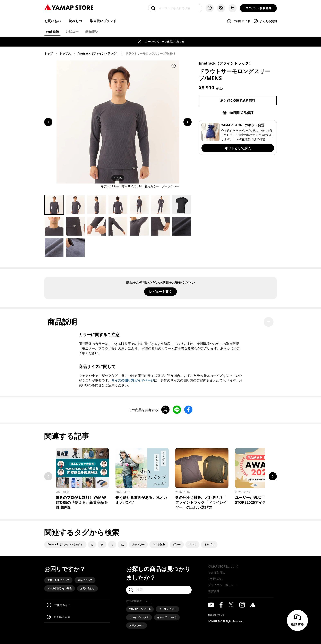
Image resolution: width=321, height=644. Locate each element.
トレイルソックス (139, 617)
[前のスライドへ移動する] (48, 122)
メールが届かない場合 (60, 588)
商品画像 (52, 31)
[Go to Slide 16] (75, 247)
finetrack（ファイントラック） (98, 53)
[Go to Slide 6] (160, 205)
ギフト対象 (159, 544)
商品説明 (92, 31)
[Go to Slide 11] (118, 226)
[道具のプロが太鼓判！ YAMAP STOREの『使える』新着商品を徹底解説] (82, 479)
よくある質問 (265, 21)
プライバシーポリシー (222, 585)
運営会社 (214, 591)
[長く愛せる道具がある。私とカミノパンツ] (142, 476)
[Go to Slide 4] (118, 205)
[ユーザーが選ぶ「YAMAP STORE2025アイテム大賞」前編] (262, 476)
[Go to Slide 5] (139, 205)
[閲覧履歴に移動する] (221, 8)
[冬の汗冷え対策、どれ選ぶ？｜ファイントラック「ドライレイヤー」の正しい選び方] (202, 479)
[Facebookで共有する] (188, 410)
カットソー (138, 544)
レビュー (72, 31)
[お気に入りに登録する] (174, 66)
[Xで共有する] (165, 410)
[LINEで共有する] (177, 410)
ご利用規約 (215, 579)
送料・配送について (58, 580)
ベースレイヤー (167, 609)
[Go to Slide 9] (75, 226)
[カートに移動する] (233, 8)
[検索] (159, 590)
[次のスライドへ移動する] (188, 122)
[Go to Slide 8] (54, 226)
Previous (48, 476)
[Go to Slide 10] (97, 226)
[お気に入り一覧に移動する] (210, 8)
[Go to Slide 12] (139, 226)
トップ (49, 53)
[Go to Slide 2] (75, 205)
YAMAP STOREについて (223, 566)
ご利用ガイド (238, 21)
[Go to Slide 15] (54, 247)
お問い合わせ (87, 588)
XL (123, 545)
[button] (118, 122)
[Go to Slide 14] (182, 226)
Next (273, 476)
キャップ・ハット (167, 617)
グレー (177, 544)
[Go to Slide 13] (160, 226)
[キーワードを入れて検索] (175, 8)
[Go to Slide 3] (97, 205)
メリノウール (137, 625)
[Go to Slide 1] (54, 205)
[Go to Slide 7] (182, 205)
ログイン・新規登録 (258, 8)
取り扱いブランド (103, 21)
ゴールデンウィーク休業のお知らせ (165, 42)
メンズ (192, 544)
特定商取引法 (217, 573)
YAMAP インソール (140, 609)
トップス (65, 53)
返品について (85, 580)
